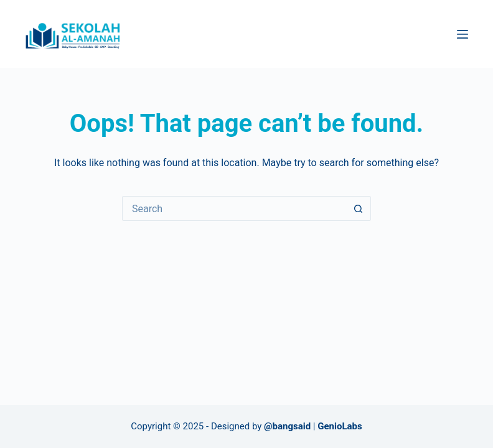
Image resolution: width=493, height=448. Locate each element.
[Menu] (462, 34)
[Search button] (359, 208)
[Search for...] (234, 208)
